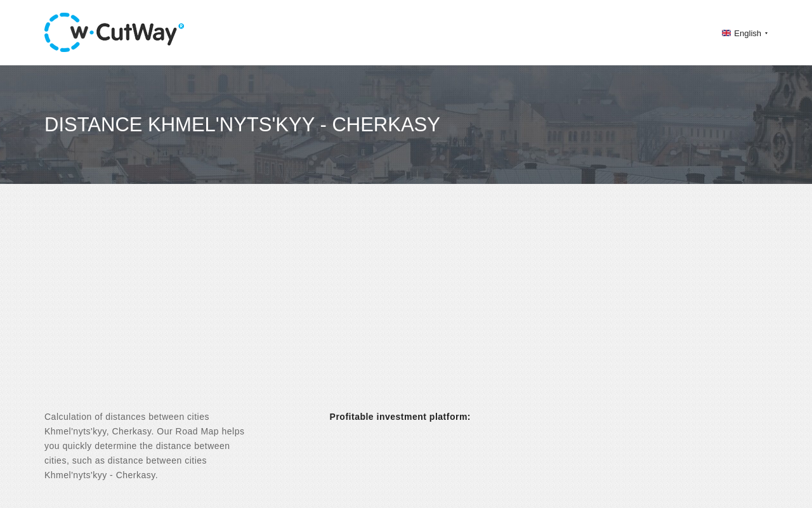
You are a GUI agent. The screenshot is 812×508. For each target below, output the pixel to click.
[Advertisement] (406, 308)
